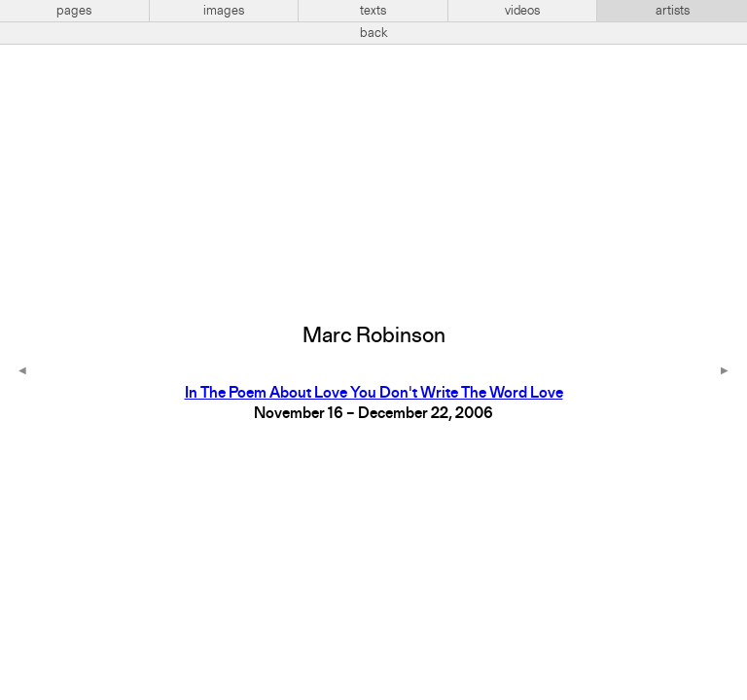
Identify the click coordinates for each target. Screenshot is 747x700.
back (374, 33)
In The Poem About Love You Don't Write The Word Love (374, 394)
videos (522, 11)
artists (673, 11)
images (224, 11)
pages (74, 11)
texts (373, 11)
